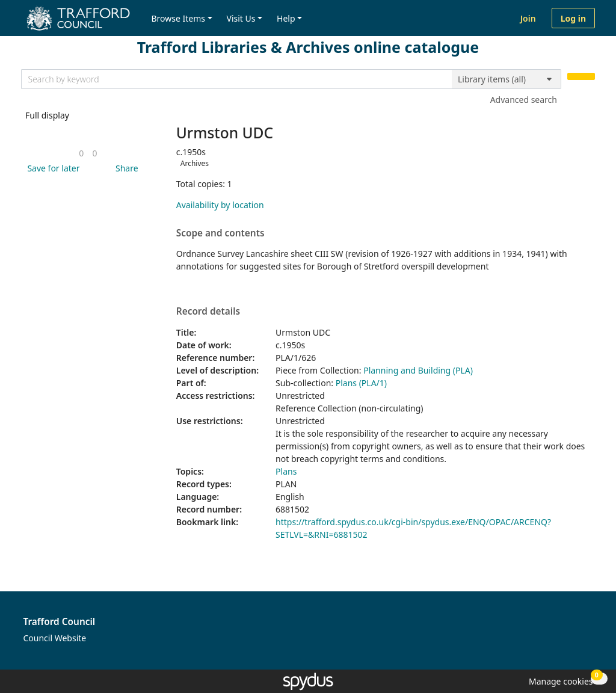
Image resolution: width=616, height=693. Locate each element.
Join (528, 18)
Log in (573, 18)
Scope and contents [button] (220, 233)
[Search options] (507, 79)
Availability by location (220, 205)
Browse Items (178, 18)
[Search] (581, 77)
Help (286, 18)
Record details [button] (208, 312)
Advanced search (524, 100)
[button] (51, 168)
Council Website (55, 638)
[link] (81, 153)
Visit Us (241, 18)
